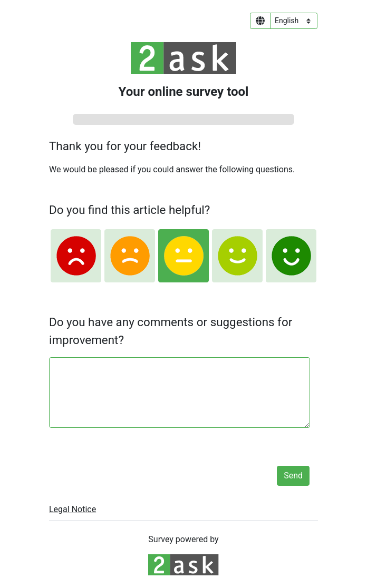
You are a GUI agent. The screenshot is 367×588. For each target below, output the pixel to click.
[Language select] (294, 21)
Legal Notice (73, 509)
